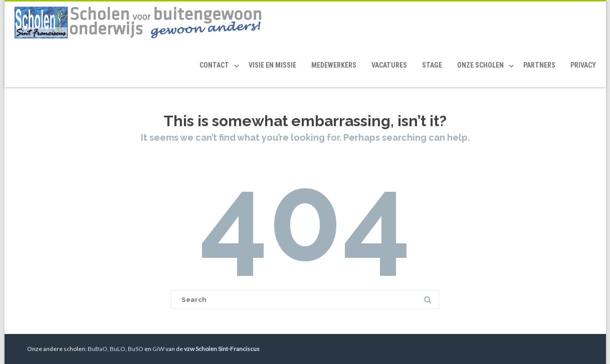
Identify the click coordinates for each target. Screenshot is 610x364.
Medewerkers (334, 65)
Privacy (583, 65)
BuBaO (97, 349)
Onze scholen (480, 65)
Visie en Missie (272, 65)
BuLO (118, 349)
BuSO (136, 349)
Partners (539, 65)
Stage (432, 65)
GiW (158, 349)
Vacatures (389, 65)
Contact (214, 65)
